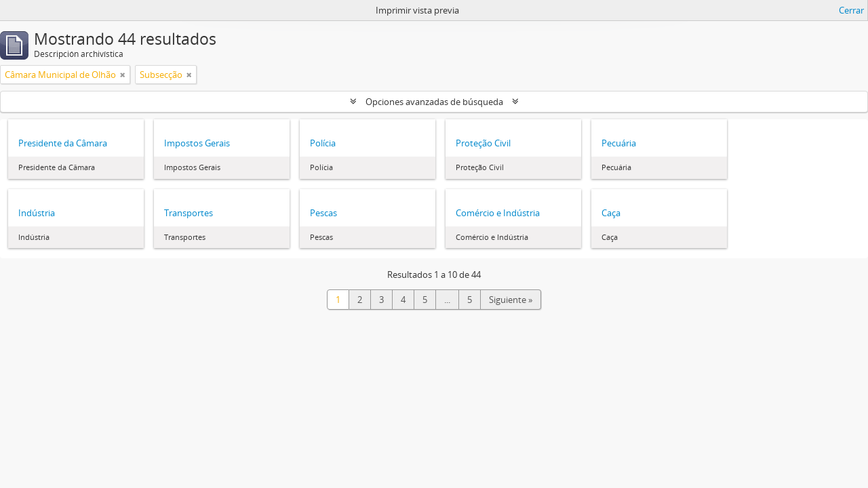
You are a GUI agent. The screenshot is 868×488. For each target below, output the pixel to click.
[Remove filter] (123, 75)
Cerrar (851, 10)
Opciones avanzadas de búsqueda (434, 102)
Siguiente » (511, 300)
